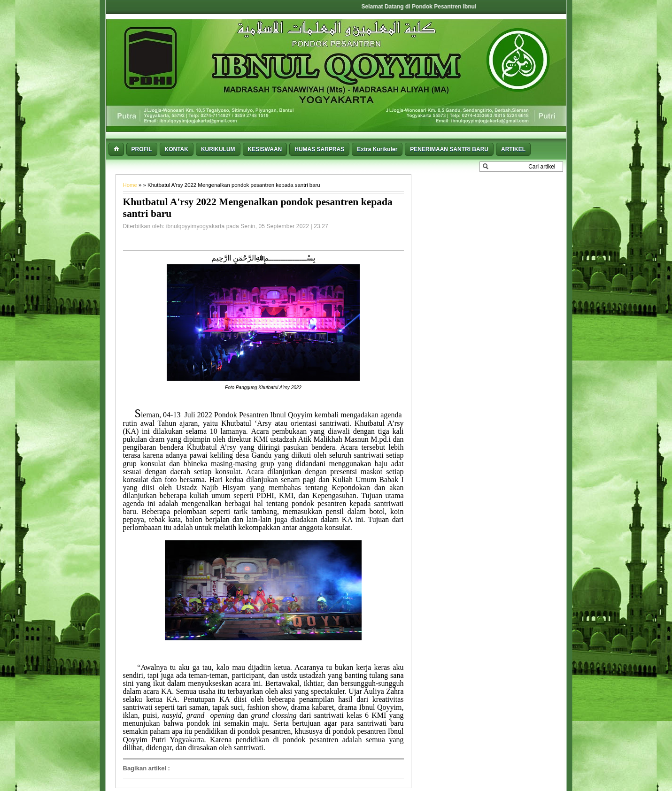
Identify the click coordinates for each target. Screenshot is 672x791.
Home (131, 185)
